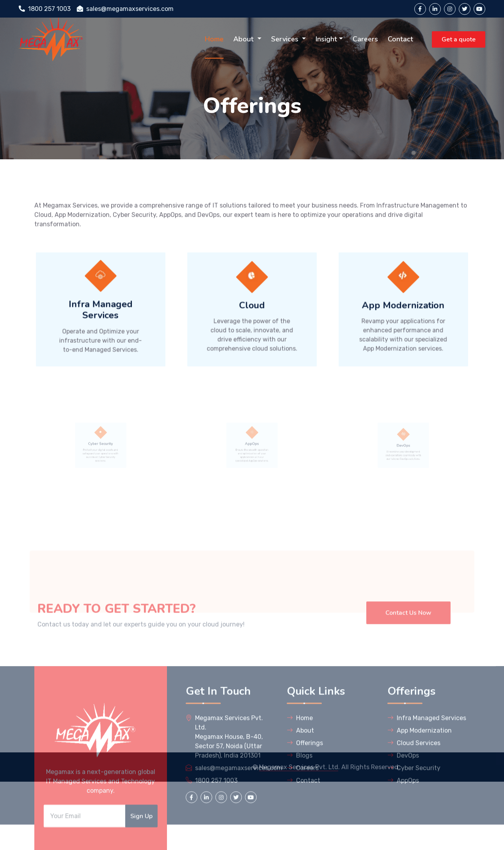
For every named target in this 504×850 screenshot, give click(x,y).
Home (214, 39)
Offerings (305, 794)
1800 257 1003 (45, 9)
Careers (365, 39)
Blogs (300, 807)
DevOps (403, 807)
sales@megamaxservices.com (125, 9)
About (244, 39)
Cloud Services (414, 794)
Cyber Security (414, 819)
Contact (400, 39)
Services (286, 39)
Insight (326, 39)
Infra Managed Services (427, 769)
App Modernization (420, 782)
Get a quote (459, 39)
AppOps (403, 832)
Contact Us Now (408, 649)
